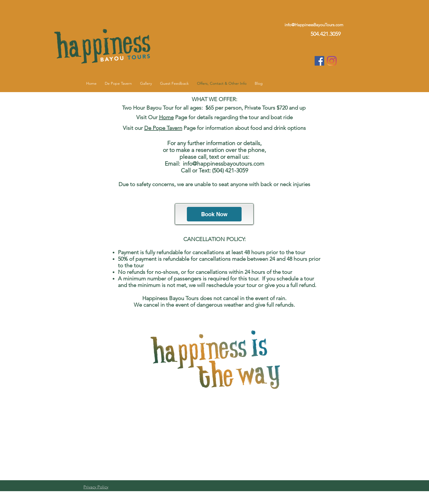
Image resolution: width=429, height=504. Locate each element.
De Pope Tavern (163, 128)
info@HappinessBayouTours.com (314, 25)
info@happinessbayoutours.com (224, 164)
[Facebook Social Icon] (319, 61)
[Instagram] (332, 61)
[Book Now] (214, 214)
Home (166, 117)
